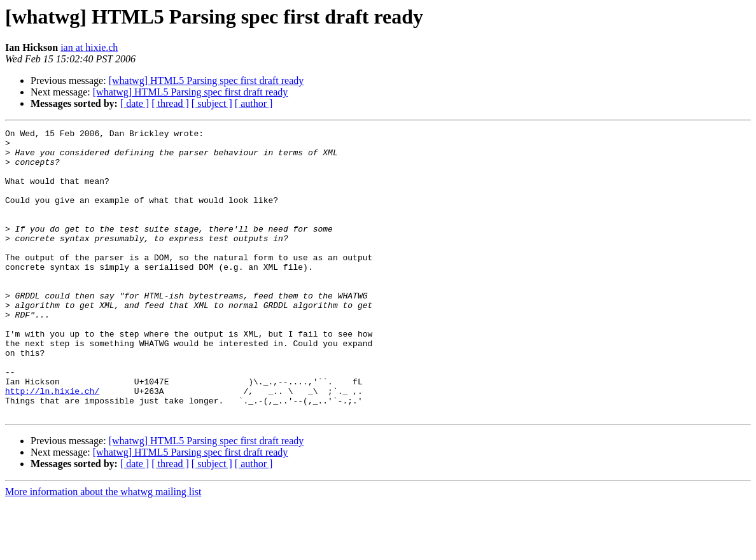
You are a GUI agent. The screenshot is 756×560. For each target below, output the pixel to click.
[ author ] (254, 103)
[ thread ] (170, 103)
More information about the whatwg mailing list (103, 549)
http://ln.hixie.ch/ (52, 444)
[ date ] (135, 103)
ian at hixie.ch (89, 47)
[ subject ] (212, 103)
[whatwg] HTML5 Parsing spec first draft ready (206, 80)
